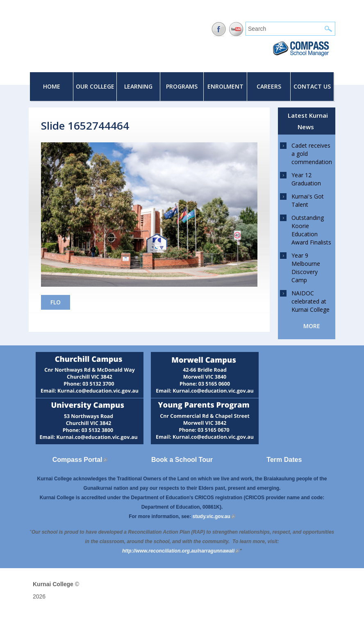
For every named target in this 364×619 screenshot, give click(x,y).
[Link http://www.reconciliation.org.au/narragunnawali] (181, 551)
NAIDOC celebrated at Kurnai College (311, 301)
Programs (182, 86)
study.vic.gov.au (214, 516)
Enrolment (225, 86)
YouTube (236, 29)
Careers (269, 86)
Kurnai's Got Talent (308, 200)
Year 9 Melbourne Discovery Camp (306, 268)
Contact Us (312, 86)
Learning (138, 86)
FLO (56, 302)
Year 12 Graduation (306, 179)
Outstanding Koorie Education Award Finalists (311, 230)
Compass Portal (80, 460)
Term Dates (284, 460)
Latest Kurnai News (308, 121)
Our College (95, 86)
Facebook (219, 29)
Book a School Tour (182, 460)
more (312, 326)
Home (52, 86)
